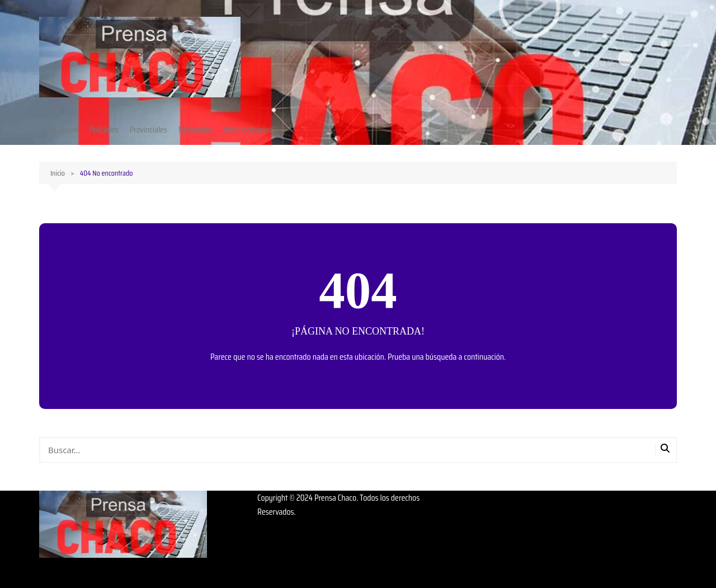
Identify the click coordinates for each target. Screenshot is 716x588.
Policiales (103, 130)
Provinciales (149, 130)
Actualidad (61, 130)
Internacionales (248, 130)
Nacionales (196, 130)
